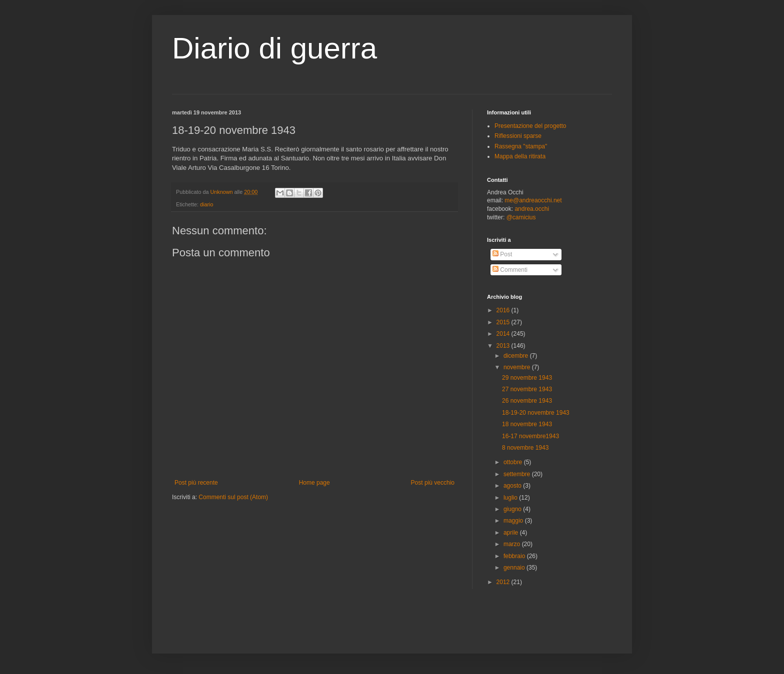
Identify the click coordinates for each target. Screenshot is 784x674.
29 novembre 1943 (527, 378)
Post (502, 254)
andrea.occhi (532, 209)
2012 (504, 582)
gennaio (515, 568)
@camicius (521, 217)
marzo (513, 544)
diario (206, 204)
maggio (514, 521)
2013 (504, 346)
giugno (513, 509)
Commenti (510, 270)
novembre (518, 367)
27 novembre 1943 (527, 389)
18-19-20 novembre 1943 (536, 413)
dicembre (517, 356)
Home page (314, 483)
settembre (518, 474)
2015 (504, 322)
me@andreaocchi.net (533, 200)
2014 (504, 334)
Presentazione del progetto (530, 126)
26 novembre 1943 (527, 401)
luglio (511, 498)
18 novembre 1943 (527, 424)
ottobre (514, 462)
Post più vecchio (433, 483)
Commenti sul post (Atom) (233, 497)
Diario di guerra (274, 48)
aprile (512, 533)
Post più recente (196, 483)
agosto (513, 486)
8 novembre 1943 (525, 448)
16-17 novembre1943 (530, 436)
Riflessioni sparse (518, 136)
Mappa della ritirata (520, 156)
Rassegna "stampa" (521, 146)
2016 (504, 310)
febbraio (515, 556)
